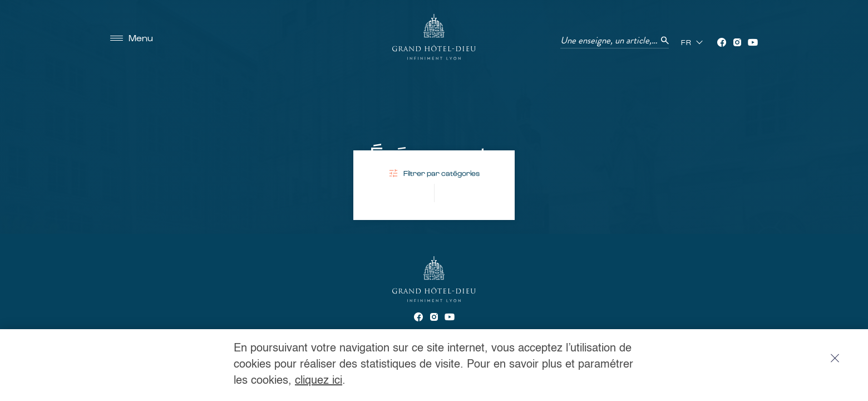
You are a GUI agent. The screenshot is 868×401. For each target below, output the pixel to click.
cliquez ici (319, 381)
